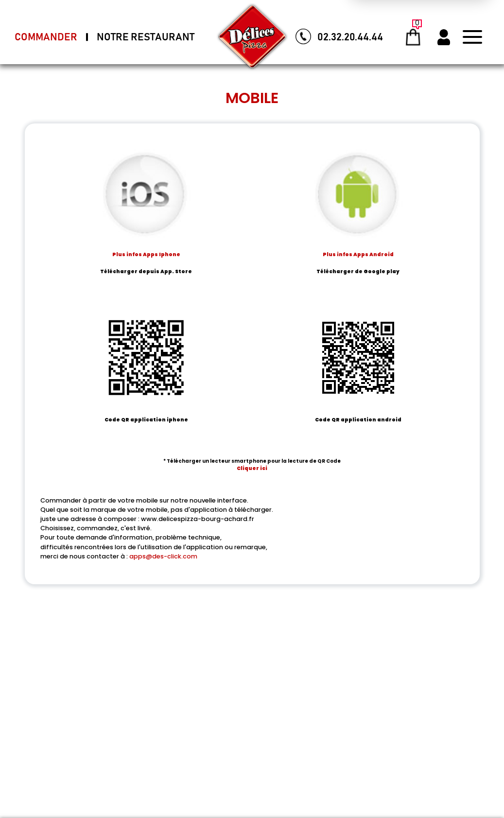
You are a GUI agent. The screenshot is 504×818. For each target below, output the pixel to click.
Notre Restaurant (146, 37)
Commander (46, 37)
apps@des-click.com (163, 556)
